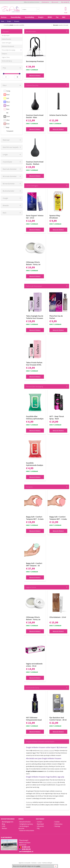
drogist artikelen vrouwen (47, 750)
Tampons (4, 54)
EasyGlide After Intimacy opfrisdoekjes (35, 418)
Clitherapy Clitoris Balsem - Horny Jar (33, 263)
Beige (8, 127)
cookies (38, 866)
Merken (4, 828)
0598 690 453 (25, 849)
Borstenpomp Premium (35, 61)
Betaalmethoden (25, 822)
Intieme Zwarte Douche (58, 115)
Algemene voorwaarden (25, 863)
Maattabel (40, 824)
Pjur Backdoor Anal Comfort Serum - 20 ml (58, 719)
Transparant (10, 131)
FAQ (38, 828)
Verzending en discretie (24, 827)
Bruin (8, 124)
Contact (40, 822)
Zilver (8, 120)
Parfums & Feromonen (8, 46)
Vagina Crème (6, 57)
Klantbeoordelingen (47, 863)
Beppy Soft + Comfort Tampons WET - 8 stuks (35, 518)
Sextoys (4, 17)
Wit (7, 113)
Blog (3, 824)
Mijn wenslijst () (65, 2)
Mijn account (55, 2)
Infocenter (40, 826)
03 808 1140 (25, 847)
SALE (64, 17)
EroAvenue (29, 802)
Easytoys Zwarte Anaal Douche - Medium (35, 163)
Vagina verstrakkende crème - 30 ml (34, 665)
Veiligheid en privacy (26, 824)
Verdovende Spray (7, 61)
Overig (8, 91)
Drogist (41, 17)
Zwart (8, 116)
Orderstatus (58, 824)
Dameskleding (16, 17)
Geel (8, 98)
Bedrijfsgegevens (8, 822)
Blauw (8, 102)
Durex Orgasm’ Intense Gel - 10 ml (35, 217)
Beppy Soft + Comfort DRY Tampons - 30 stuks (34, 564)
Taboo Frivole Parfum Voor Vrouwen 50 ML (34, 364)
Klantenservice (45, 2)
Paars (8, 106)
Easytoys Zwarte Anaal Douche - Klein (35, 116)
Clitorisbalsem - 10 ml (58, 617)
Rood (8, 95)
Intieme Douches (6, 39)
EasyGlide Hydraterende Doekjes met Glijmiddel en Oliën (35, 464)
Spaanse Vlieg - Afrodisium (55, 217)
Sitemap (57, 826)
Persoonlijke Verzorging (8, 50)
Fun (57, 17)
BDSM (50, 17)
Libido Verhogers (7, 43)
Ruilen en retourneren (27, 831)
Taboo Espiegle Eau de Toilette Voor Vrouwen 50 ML (35, 317)
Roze (8, 109)
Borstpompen (6, 35)
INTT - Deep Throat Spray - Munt (57, 418)
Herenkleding (30, 17)
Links (4, 826)
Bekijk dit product (35, 75)
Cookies (57, 822)
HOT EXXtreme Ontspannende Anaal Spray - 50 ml (34, 719)
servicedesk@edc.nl (26, 851)
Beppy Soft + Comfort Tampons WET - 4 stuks (58, 518)
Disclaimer (34, 863)
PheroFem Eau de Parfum (56, 317)
